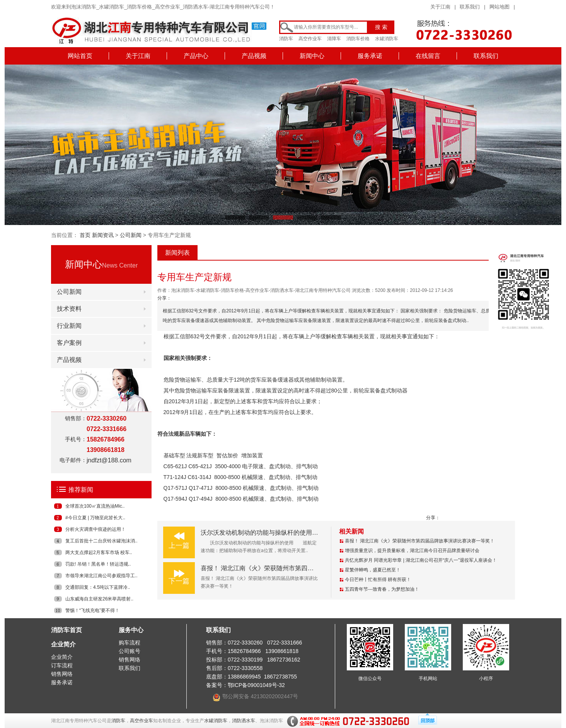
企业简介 (63, 644)
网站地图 (500, 7)
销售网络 (62, 674)
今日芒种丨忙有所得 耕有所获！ (378, 580)
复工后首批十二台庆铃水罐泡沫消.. (101, 541)
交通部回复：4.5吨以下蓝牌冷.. (98, 587)
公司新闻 (131, 235)
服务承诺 (370, 56)
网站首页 (80, 56)
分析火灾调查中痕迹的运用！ (95, 529)
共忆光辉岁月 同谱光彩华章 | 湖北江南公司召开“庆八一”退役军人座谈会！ (421, 560)
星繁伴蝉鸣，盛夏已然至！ (373, 570)
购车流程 (130, 643)
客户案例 (69, 343)
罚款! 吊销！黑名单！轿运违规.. (98, 564)
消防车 (286, 39)
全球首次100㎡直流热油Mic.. (95, 506)
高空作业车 (310, 39)
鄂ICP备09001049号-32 (256, 685)
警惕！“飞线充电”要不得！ (92, 610)
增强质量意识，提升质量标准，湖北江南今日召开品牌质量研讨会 (412, 551)
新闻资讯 (103, 235)
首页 (85, 235)
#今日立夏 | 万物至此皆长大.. (95, 518)
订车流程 (62, 665)
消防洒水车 (244, 721)
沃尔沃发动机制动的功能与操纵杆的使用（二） (266, 533)
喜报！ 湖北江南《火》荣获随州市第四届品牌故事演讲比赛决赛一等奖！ (300, 568)
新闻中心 (312, 56)
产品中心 (196, 56)
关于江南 (440, 7)
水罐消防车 (387, 39)
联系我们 (470, 7)
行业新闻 (69, 326)
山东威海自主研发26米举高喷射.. (99, 599)
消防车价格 (358, 39)
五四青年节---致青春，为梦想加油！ (382, 589)
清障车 (334, 39)
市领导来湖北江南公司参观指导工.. (101, 576)
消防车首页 (66, 630)
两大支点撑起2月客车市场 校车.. (99, 552)
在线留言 (428, 56)
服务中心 (131, 630)
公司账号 (130, 651)
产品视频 (254, 56)
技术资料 (69, 309)
